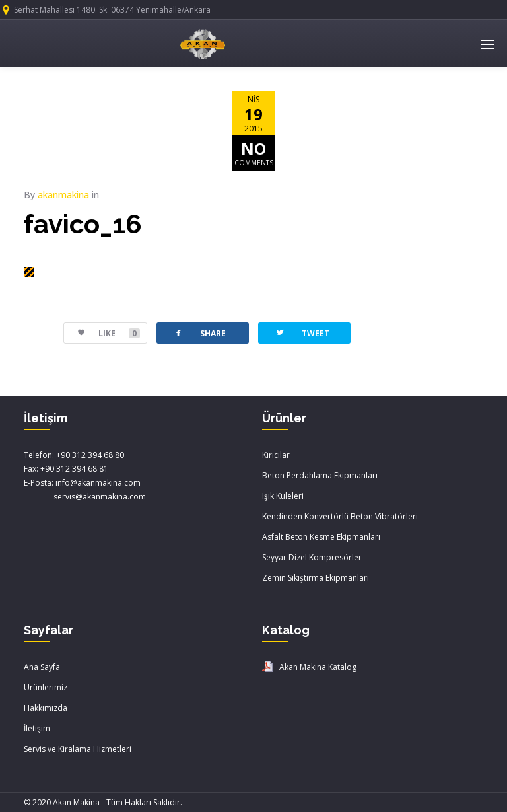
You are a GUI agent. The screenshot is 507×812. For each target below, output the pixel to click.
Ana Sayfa (42, 667)
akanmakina (63, 195)
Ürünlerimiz (46, 687)
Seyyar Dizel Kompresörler (312, 557)
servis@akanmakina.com (85, 497)
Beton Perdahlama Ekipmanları (320, 475)
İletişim (37, 728)
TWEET (302, 333)
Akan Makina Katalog (318, 667)
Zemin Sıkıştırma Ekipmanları (316, 578)
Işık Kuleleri (283, 496)
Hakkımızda (46, 708)
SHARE (199, 333)
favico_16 (83, 224)
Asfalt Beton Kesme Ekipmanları (321, 537)
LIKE (102, 333)
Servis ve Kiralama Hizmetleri (78, 749)
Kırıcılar (276, 455)
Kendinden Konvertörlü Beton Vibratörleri (340, 516)
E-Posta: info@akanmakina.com (82, 483)
